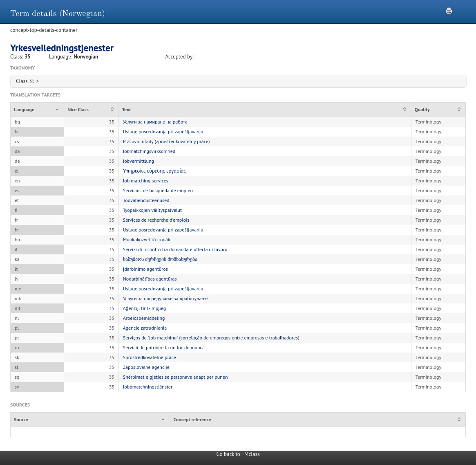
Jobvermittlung (139, 161)
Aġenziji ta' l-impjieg (144, 308)
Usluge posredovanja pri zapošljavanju (163, 131)
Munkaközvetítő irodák (147, 239)
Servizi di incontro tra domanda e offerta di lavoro (175, 249)
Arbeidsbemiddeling (144, 318)
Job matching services (146, 181)
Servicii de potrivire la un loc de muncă (164, 347)
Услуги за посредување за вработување (165, 298)
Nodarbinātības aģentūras (150, 279)
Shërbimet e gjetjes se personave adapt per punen (175, 377)
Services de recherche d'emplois (156, 220)
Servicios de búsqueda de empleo (158, 190)
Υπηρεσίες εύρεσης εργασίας (154, 171)
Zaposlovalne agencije (146, 367)
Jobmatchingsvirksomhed (149, 151)
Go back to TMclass (238, 454)
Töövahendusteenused (146, 200)
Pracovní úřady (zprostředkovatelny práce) (166, 141)
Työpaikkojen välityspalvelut (152, 210)
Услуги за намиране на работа (155, 122)
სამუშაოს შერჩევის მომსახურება (160, 259)
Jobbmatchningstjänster (148, 387)
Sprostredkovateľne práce (150, 357)
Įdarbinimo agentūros (145, 269)
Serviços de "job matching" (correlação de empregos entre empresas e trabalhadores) (211, 338)
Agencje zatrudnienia (145, 328)
